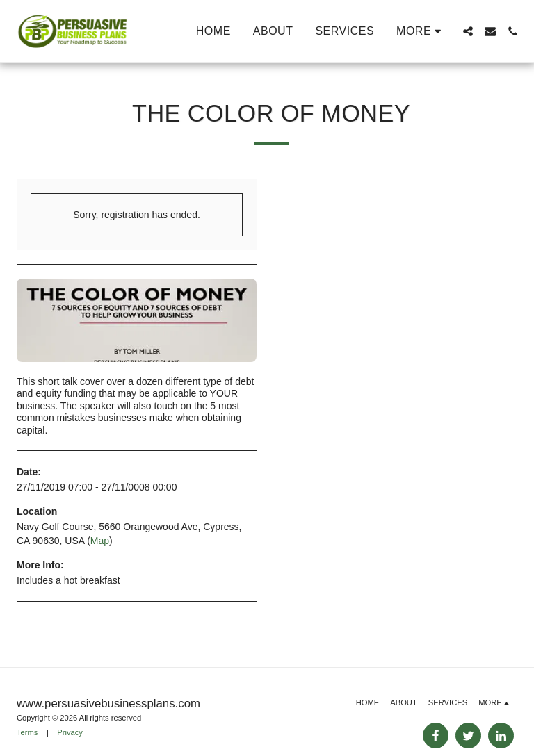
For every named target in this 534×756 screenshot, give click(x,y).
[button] (468, 31)
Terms (27, 732)
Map (100, 541)
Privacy (70, 732)
